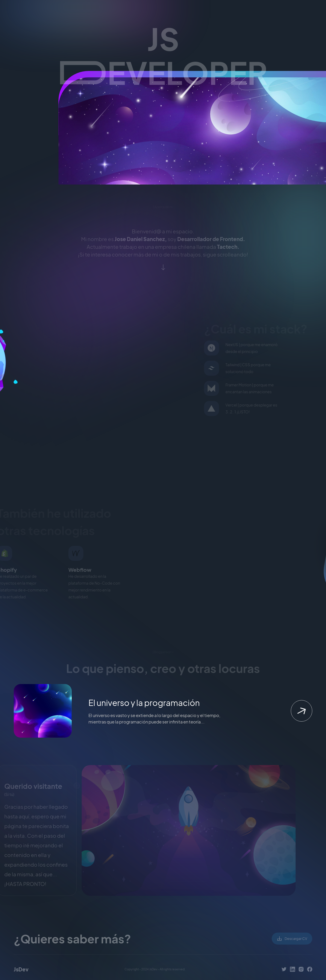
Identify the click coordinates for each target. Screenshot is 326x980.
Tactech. (228, 248)
